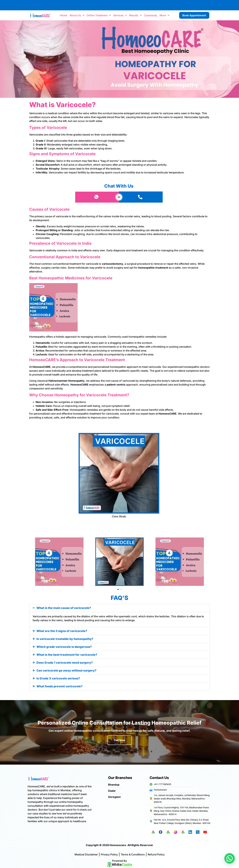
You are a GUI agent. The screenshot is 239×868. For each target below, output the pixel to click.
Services (120, 15)
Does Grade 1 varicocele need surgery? (65, 663)
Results (135, 15)
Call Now (119, 740)
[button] (33, 562)
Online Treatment (99, 15)
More (164, 15)
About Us (77, 15)
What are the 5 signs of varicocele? (62, 631)
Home (64, 15)
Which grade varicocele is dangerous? (64, 647)
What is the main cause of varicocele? (64, 608)
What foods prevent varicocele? (59, 686)
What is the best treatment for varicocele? (67, 655)
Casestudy (151, 15)
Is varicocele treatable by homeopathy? (65, 639)
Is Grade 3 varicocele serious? (58, 678)
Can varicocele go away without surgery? (66, 670)
